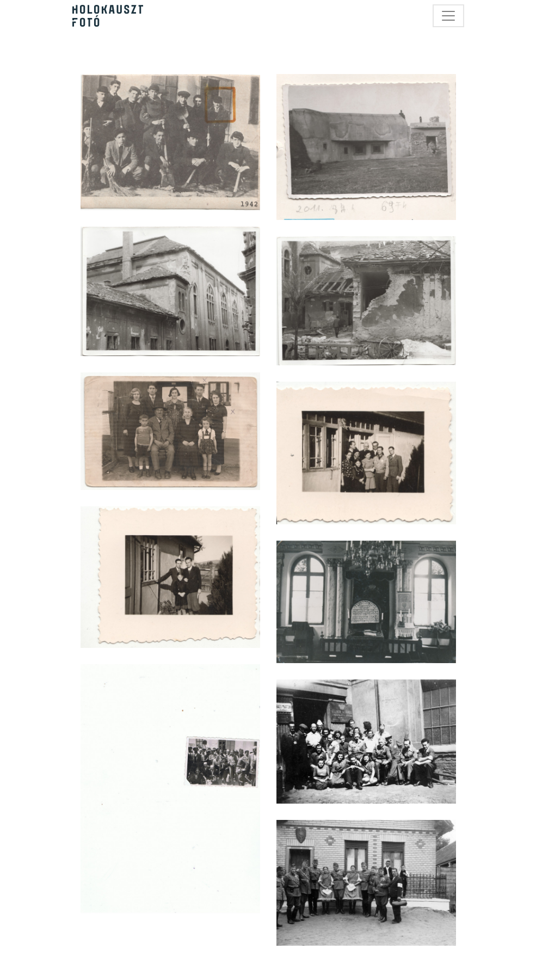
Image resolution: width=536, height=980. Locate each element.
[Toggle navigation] (448, 16)
